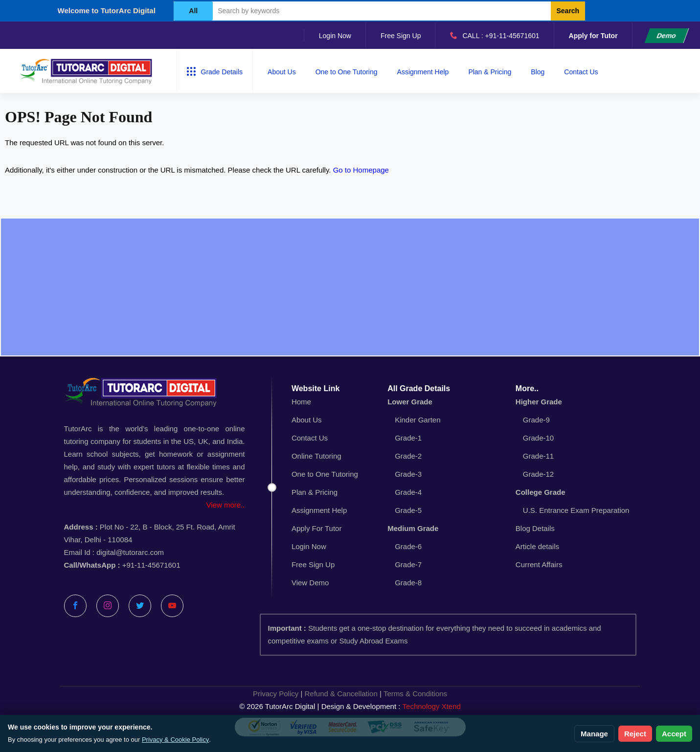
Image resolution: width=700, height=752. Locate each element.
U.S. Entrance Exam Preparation (576, 510)
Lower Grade (410, 402)
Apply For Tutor (317, 528)
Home (301, 402)
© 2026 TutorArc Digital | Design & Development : (350, 707)
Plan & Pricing (490, 72)
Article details (537, 546)
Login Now (335, 36)
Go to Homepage (361, 170)
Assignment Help (423, 72)
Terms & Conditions (415, 694)
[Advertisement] (350, 287)
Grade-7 (408, 564)
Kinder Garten (418, 420)
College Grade (541, 492)
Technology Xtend (432, 706)
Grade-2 (408, 456)
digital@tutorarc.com (130, 552)
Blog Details (535, 528)
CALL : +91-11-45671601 (495, 35)
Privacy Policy (276, 694)
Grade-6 (408, 546)
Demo (666, 36)
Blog (538, 72)
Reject (635, 734)
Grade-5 (408, 510)
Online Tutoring (316, 456)
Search (568, 11)
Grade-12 (538, 474)
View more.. (226, 505)
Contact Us (581, 72)
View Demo (310, 583)
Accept (674, 734)
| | (350, 694)
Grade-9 (536, 420)
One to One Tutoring (347, 72)
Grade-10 (538, 438)
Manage (594, 734)
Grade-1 (408, 438)
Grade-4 (408, 492)
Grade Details (215, 71)
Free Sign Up (401, 36)
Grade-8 (408, 583)
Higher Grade (539, 402)
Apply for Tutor (593, 36)
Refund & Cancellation (341, 694)
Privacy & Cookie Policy (175, 740)
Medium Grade (413, 528)
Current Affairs (539, 564)
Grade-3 (408, 474)
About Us (282, 72)
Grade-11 (538, 456)
